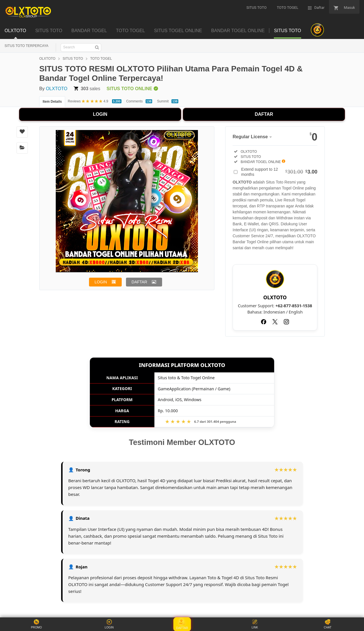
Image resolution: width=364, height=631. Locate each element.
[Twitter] (275, 322)
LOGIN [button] (101, 282)
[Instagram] (286, 322)
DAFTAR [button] (139, 282)
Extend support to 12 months (279, 172)
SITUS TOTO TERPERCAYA (26, 46)
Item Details (52, 102)
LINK (255, 624)
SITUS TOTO (73, 59)
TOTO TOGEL (101, 59)
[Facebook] (264, 322)
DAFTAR (264, 114)
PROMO (36, 624)
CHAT (328, 624)
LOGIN (100, 114)
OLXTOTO (47, 59)
